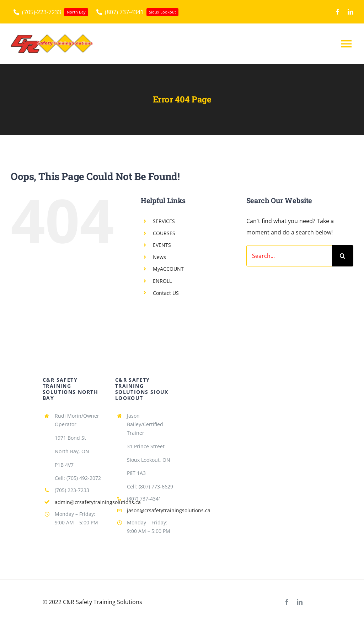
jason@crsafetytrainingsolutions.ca (169, 510)
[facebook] (338, 12)
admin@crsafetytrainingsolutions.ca (98, 502)
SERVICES (164, 221)
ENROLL (162, 281)
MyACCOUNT (168, 269)
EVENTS (162, 245)
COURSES (164, 233)
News (159, 257)
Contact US (166, 293)
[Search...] (289, 256)
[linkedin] (350, 12)
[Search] (343, 256)
